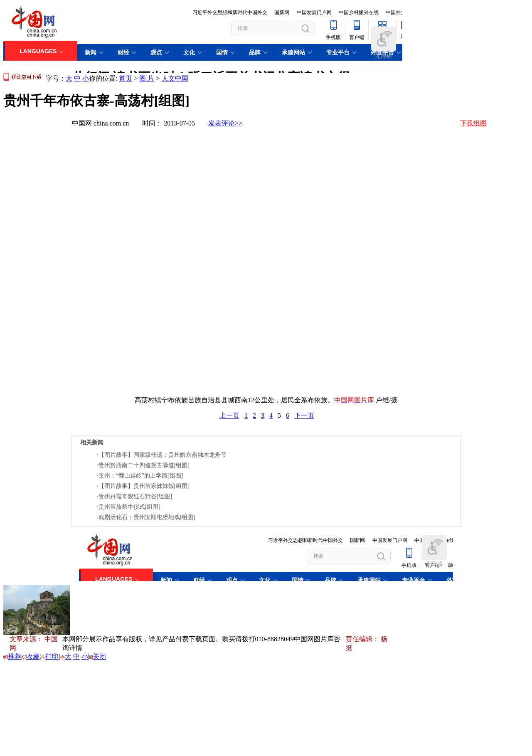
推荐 (15, 656)
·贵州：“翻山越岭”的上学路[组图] (140, 476)
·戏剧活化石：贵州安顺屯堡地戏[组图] (146, 517)
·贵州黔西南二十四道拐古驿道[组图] (143, 465)
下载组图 (473, 123)
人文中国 (175, 78)
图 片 (147, 78)
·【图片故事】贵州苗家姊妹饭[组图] (143, 486)
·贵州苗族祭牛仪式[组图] (129, 507)
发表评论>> (225, 123)
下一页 (304, 415)
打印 (52, 656)
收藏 (33, 656)
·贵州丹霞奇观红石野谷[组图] (134, 496)
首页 (126, 78)
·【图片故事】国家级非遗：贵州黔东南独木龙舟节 (162, 455)
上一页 (229, 415)
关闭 (99, 656)
